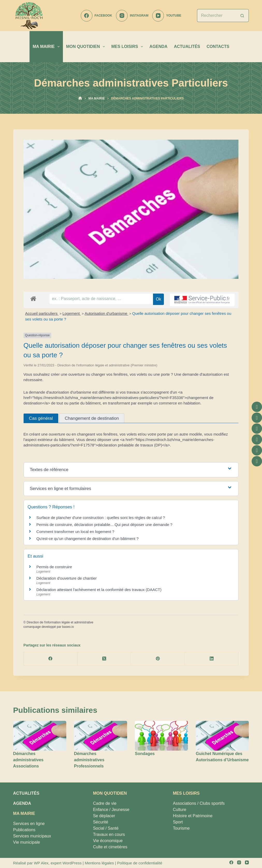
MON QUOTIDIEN (86, 47)
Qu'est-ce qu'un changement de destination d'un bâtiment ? (88, 539)
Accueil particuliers (42, 313)
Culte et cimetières (110, 847)
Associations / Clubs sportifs (199, 803)
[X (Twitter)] (104, 659)
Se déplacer (104, 816)
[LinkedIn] (212, 659)
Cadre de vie (105, 803)
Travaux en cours (109, 834)
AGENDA (158, 47)
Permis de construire (54, 567)
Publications (24, 830)
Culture (180, 810)
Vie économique (108, 841)
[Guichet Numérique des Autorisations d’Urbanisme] (222, 736)
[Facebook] (96, 16)
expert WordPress (66, 863)
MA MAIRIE (47, 47)
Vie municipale (27, 842)
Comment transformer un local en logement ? (75, 532)
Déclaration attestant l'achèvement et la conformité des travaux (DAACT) (99, 590)
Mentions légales (99, 863)
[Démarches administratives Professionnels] (101, 736)
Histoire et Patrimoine (193, 816)
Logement (72, 313)
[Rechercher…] (217, 16)
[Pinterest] (158, 659)
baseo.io (68, 627)
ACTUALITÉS (187, 47)
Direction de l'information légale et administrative (60, 622)
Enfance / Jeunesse (111, 810)
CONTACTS (218, 47)
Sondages (145, 754)
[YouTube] (167, 16)
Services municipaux (32, 836)
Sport (178, 822)
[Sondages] (161, 736)
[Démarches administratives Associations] (40, 736)
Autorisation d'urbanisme (107, 313)
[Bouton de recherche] (242, 16)
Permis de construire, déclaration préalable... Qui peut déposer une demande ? (104, 525)
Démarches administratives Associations (28, 760)
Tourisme (181, 828)
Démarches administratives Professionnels (89, 760)
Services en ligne (29, 824)
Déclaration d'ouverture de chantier (67, 578)
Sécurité (101, 822)
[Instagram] (132, 16)
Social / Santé (106, 828)
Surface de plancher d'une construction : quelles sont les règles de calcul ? (101, 518)
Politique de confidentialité (140, 863)
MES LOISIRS (128, 47)
